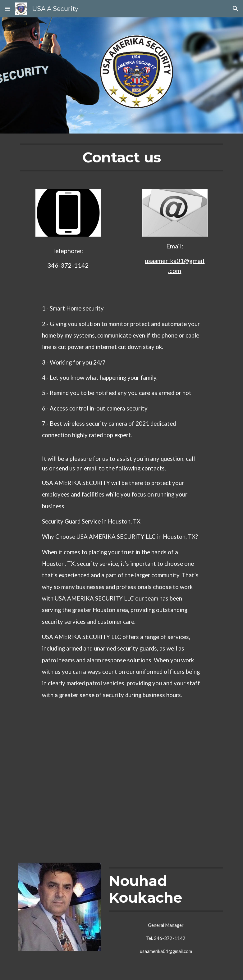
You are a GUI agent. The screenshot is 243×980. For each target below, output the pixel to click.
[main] (122, 157)
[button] (7, 9)
